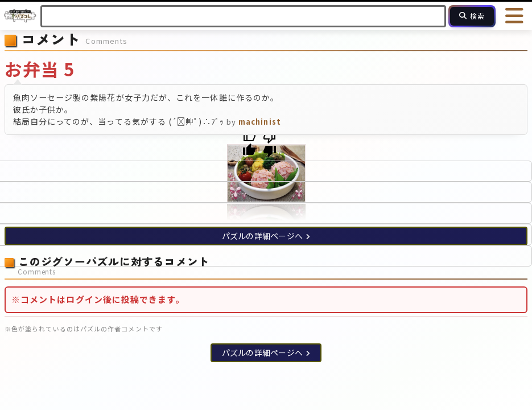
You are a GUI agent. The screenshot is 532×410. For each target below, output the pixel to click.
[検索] (472, 16)
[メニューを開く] (515, 16)
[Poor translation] (270, 143)
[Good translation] (249, 143)
